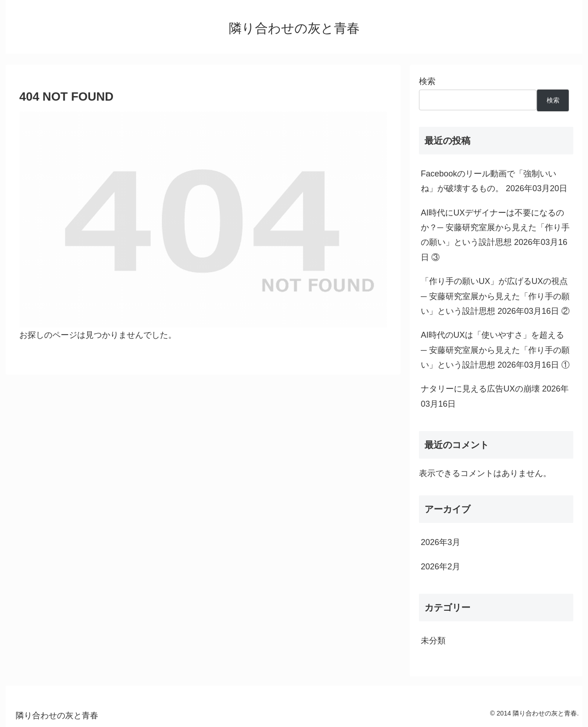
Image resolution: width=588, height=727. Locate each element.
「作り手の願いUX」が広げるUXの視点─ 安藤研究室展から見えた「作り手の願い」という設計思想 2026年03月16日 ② (495, 296)
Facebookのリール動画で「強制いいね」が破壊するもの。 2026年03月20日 (494, 181)
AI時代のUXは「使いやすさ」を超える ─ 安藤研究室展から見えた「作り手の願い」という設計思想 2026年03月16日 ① (495, 350)
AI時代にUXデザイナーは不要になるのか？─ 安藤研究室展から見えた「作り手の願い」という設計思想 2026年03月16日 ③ (495, 235)
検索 (427, 81)
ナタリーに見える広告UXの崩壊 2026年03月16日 (495, 396)
